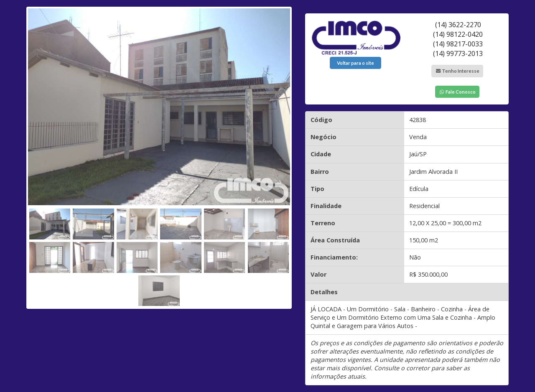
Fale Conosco (457, 92)
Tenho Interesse (457, 71)
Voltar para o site (355, 63)
